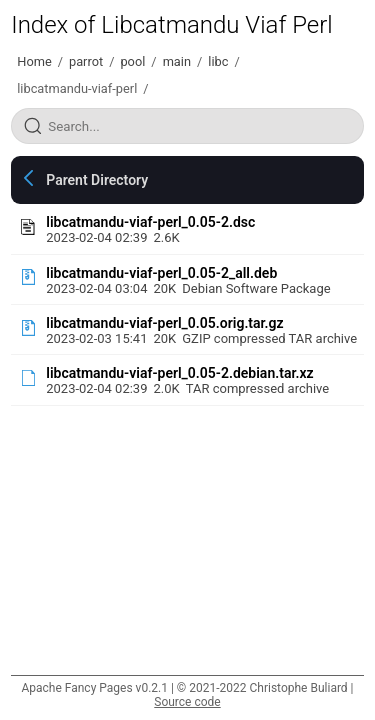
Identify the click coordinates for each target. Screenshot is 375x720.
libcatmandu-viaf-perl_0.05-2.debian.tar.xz (179, 373)
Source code (187, 702)
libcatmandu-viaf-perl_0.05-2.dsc (150, 222)
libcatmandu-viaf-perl (77, 88)
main (177, 61)
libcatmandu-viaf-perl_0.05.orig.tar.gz (164, 323)
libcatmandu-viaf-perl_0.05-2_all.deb (161, 273)
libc (218, 61)
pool (132, 61)
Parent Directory (97, 180)
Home (34, 61)
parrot (86, 61)
